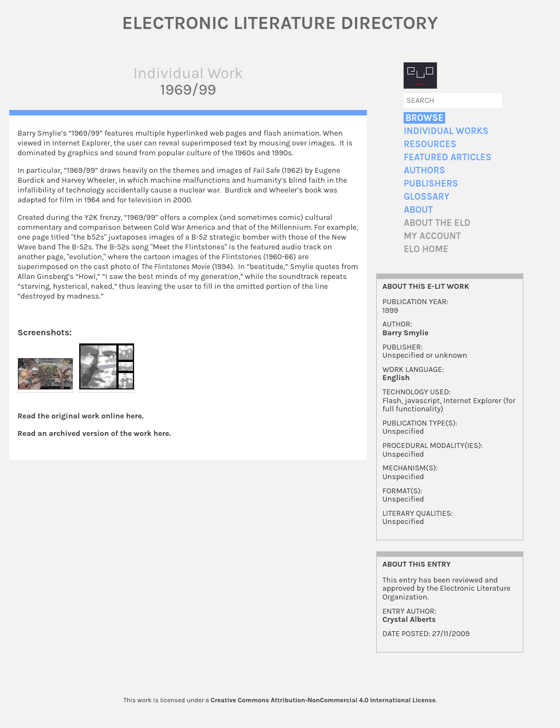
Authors (424, 170)
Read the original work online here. (81, 416)
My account (432, 236)
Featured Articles (447, 157)
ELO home (426, 249)
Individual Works (446, 131)
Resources (430, 144)
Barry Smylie (405, 333)
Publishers (431, 184)
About (418, 210)
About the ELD (437, 223)
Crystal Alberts (409, 619)
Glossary (427, 197)
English (396, 378)
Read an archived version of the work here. (94, 433)
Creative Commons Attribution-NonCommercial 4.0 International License (323, 700)
